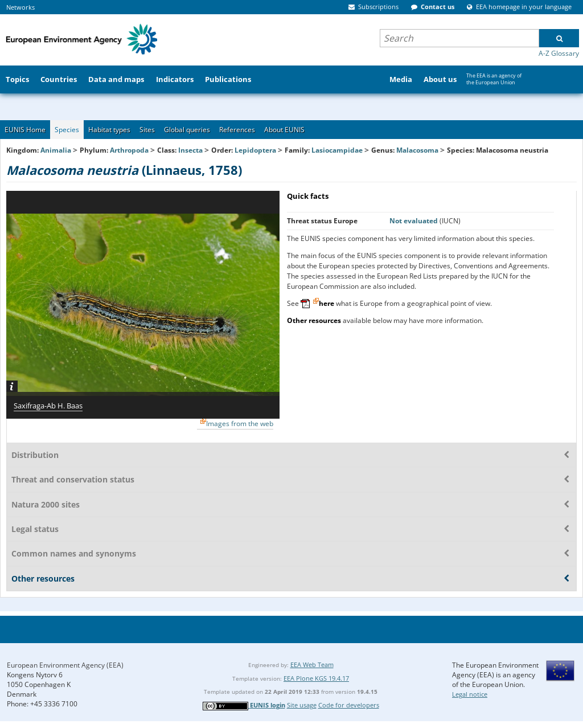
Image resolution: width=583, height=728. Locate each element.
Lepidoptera (255, 150)
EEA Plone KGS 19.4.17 (316, 678)
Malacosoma (418, 150)
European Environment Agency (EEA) (65, 665)
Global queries (187, 130)
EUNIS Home (25, 130)
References (237, 130)
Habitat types (109, 130)
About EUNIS (284, 130)
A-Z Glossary (559, 53)
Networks (20, 7)
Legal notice (470, 694)
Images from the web (240, 424)
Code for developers (349, 705)
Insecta (190, 150)
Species (67, 130)
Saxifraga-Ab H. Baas (48, 406)
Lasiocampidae (337, 150)
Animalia (56, 150)
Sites (147, 130)
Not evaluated (414, 221)
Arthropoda (129, 150)
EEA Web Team (312, 664)
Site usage (302, 705)
